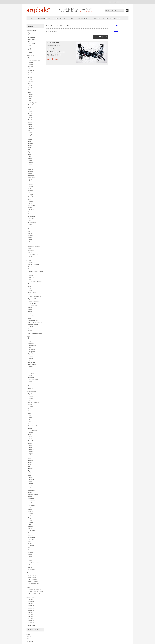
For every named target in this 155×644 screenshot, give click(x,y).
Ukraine (30, 244)
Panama (30, 186)
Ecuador (30, 107)
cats (29, 280)
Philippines (31, 518)
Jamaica (30, 469)
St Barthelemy (32, 223)
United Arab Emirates (34, 563)
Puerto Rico (31, 197)
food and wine (32, 303)
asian (30, 341)
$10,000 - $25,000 (33, 581)
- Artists (29, 639)
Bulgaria (30, 86)
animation (31, 269)
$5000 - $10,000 (32, 579)
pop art (30, 375)
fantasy (30, 295)
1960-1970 (31, 617)
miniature (31, 367)
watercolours (32, 52)
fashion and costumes (34, 297)
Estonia (30, 111)
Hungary (30, 137)
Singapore (31, 210)
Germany (31, 122)
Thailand (30, 235)
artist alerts (84, 18)
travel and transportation (35, 333)
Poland (30, 193)
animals (30, 267)
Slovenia (30, 214)
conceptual (31, 343)
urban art (31, 388)
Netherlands (31, 176)
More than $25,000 (33, 584)
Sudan (30, 225)
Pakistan (30, 184)
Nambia (30, 173)
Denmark (31, 105)
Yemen (30, 257)
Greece (30, 126)
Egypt (30, 109)
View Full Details (53, 59)
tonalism (30, 386)
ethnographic (32, 37)
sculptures (31, 48)
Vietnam (30, 253)
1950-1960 (31, 614)
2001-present (32, 625)
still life (30, 331)
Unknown (31, 600)
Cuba (30, 101)
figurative (31, 358)
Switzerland (31, 229)
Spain (30, 220)
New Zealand (32, 178)
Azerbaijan (31, 71)
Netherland (31, 499)
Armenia (30, 64)
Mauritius (31, 163)
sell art (112, 2)
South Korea (31, 218)
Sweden (30, 227)
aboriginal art (32, 263)
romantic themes (33, 325)
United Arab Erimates (34, 246)
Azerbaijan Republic (33, 402)
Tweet (116, 31)
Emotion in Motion (54, 46)
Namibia (30, 497)
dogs (29, 286)
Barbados (31, 75)
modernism (31, 371)
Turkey (30, 238)
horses (30, 307)
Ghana (30, 124)
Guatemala (31, 128)
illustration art (32, 362)
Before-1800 (31, 602)
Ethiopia (30, 114)
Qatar (30, 199)
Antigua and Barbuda (34, 60)
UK (29, 242)
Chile (29, 90)
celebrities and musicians (35, 282)
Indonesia (31, 143)
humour (30, 310)
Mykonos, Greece (33, 494)
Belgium (30, 79)
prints (30, 46)
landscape (31, 314)
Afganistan (31, 58)
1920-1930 (31, 608)
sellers (70, 18)
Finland (30, 116)
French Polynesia (33, 441)
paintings (31, 41)
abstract (30, 339)
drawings (31, 35)
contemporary (32, 345)
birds (29, 273)
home (31, 18)
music (30, 318)
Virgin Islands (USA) (34, 255)
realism (30, 382)
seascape (31, 327)
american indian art (33, 265)
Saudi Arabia (32, 205)
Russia (30, 203)
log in (118, 2)
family (30, 290)
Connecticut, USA (33, 426)
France (30, 118)
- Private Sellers (31, 641)
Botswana (31, 81)
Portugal (30, 195)
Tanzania (30, 233)
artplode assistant (114, 18)
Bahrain (30, 73)
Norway (30, 182)
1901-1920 (31, 606)
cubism (30, 348)
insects (30, 312)
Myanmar (31, 171)
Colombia (31, 94)
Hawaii (30, 133)
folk (29, 360)
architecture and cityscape (35, 271)
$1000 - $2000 (32, 575)
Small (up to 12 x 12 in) (35, 589)
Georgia (30, 120)
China (30, 92)
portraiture (31, 377)
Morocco (30, 169)
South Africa (31, 216)
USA (29, 248)
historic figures (32, 305)
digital (30, 33)
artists (59, 18)
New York (31, 503)
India (29, 141)
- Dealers (29, 637)
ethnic (30, 288)
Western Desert (32, 569)
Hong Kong (31, 135)
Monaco (30, 167)
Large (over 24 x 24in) (34, 594)
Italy (29, 150)
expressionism (32, 354)
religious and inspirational (35, 322)
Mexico (30, 165)
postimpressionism (33, 380)
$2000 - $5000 (32, 577)
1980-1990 (31, 621)
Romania (30, 201)
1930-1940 (31, 610)
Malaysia (30, 161)
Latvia (30, 154)
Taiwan (30, 231)
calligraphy (31, 278)
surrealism (31, 384)
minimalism (31, 369)
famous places (32, 293)
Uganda (30, 240)
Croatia (30, 99)
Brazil (30, 84)
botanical (31, 275)
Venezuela (31, 250)
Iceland (30, 139)
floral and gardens (33, 301)
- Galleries (29, 634)
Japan (30, 152)
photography (32, 44)
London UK (31, 479)
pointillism (31, 373)
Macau (30, 158)
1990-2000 (31, 623)
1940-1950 (31, 612)
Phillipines (31, 191)
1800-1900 (31, 604)
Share (116, 25)
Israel (30, 148)
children (30, 284)
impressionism (32, 365)
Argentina (31, 62)
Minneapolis (31, 490)
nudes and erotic (33, 320)
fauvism (30, 356)
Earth (30, 435)
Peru (29, 188)
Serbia (30, 208)
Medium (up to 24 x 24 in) (35, 592)
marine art (31, 316)
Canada (30, 88)
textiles (30, 50)
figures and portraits (34, 299)
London (30, 477)
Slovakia (30, 212)
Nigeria (30, 180)
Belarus (30, 77)
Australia (30, 66)
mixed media (32, 39)
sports (30, 329)
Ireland (30, 146)
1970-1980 (31, 619)
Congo (30, 96)
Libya (30, 156)
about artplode (45, 18)
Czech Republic (32, 103)
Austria (30, 69)
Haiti (29, 131)
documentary (32, 350)
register (125, 2)
